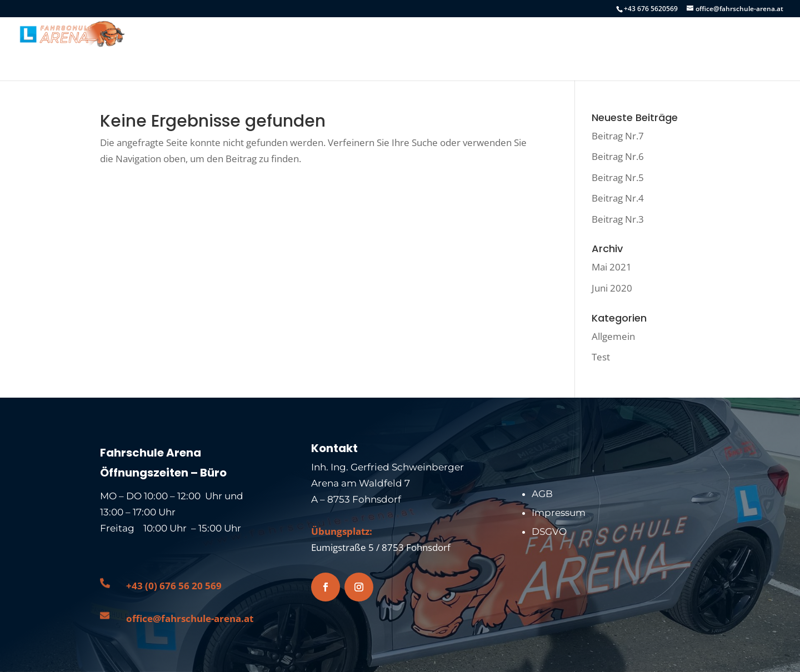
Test (601, 357)
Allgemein (613, 336)
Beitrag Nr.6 (618, 156)
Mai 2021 (612, 267)
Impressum (559, 513)
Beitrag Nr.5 (618, 177)
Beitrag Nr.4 (618, 198)
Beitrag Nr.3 (618, 219)
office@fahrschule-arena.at (190, 618)
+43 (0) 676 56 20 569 (174, 586)
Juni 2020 (612, 288)
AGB (542, 494)
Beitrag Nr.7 (618, 136)
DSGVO (549, 531)
